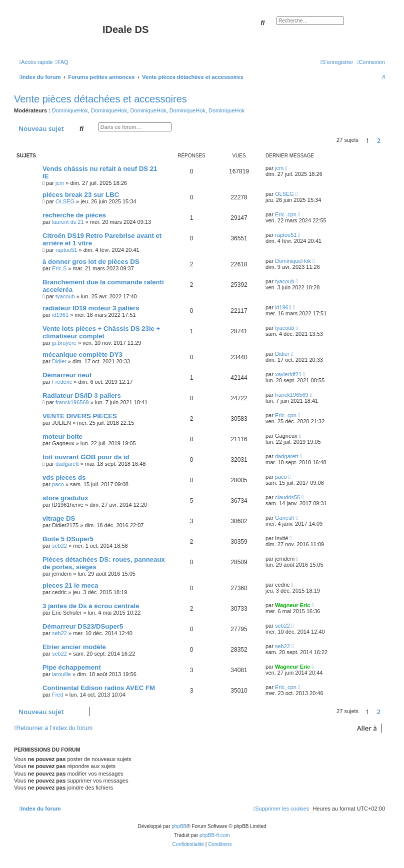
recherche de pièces (74, 215)
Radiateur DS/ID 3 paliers (82, 396)
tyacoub (65, 296)
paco (58, 484)
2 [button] (379, 140)
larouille (61, 674)
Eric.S (59, 268)
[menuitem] (62, 62)
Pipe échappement (72, 667)
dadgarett (67, 464)
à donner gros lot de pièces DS (91, 262)
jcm (60, 183)
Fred (58, 695)
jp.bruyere (64, 343)
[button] (387, 140)
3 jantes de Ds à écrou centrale (91, 606)
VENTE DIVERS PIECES (80, 416)
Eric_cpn (286, 214)
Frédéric (62, 382)
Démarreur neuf (67, 375)
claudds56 (287, 497)
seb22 (59, 546)
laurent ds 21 (68, 222)
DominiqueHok (70, 110)
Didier (59, 361)
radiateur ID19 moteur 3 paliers (91, 308)
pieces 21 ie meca (70, 585)
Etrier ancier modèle (74, 647)
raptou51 (66, 250)
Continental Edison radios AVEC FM (99, 688)
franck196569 (72, 402)
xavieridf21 (288, 374)
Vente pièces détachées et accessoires (100, 99)
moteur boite (62, 436)
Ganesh (285, 518)
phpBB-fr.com (215, 835)
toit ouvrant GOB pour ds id (86, 457)
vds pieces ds (64, 477)
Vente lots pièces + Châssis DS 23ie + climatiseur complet (101, 332)
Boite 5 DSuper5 (68, 539)
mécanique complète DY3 (82, 355)
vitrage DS (59, 518)
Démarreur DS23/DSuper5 (83, 626)
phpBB (179, 826)
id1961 (60, 315)
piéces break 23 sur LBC (81, 195)
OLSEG (65, 201)
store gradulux (65, 498)
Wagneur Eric (293, 605)
